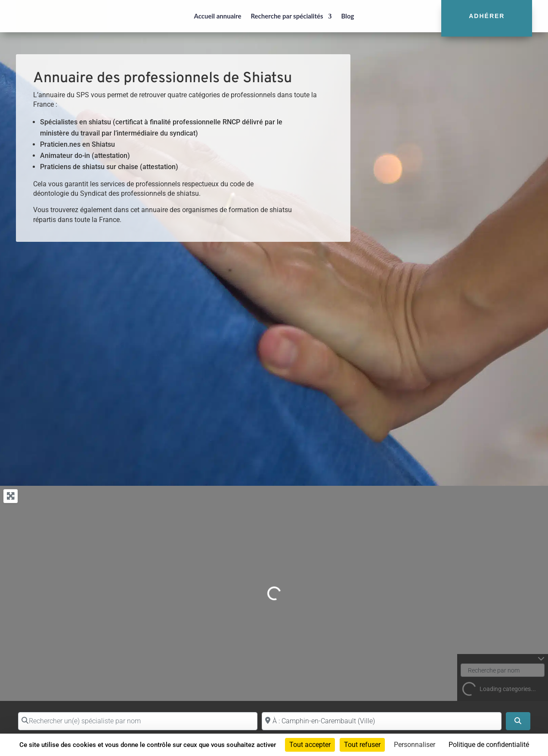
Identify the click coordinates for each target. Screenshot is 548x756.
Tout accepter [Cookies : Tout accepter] (310, 745)
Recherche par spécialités (287, 16)
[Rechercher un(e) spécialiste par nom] (138, 721)
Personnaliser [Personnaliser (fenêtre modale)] (415, 745)
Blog (348, 16)
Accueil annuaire (217, 16)
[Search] (518, 721)
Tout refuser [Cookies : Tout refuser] (362, 745)
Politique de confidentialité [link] (489, 745)
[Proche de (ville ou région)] (382, 721)
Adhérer (487, 16)
